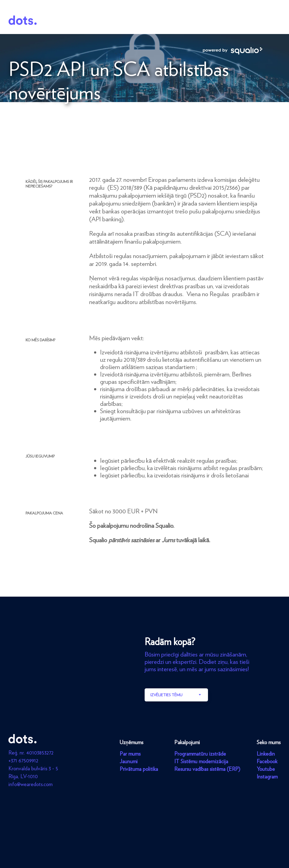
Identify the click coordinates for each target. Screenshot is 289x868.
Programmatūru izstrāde (200, 754)
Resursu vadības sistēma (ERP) (207, 769)
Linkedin (266, 754)
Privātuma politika (139, 769)
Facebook (267, 761)
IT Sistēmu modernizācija (201, 761)
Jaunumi (129, 761)
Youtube (266, 769)
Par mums (130, 754)
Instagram (267, 777)
